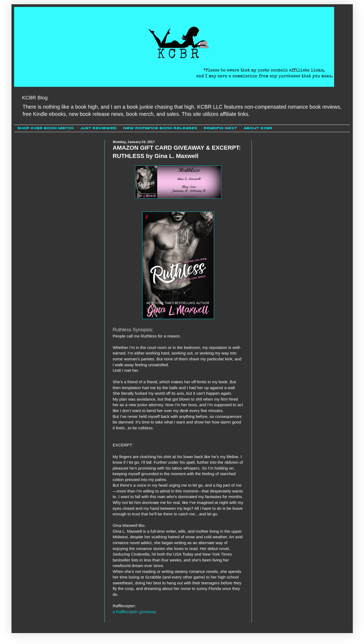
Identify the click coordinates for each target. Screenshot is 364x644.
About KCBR (258, 128)
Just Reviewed (98, 128)
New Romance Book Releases (160, 128)
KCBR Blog (35, 98)
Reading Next (220, 128)
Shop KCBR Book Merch (45, 128)
